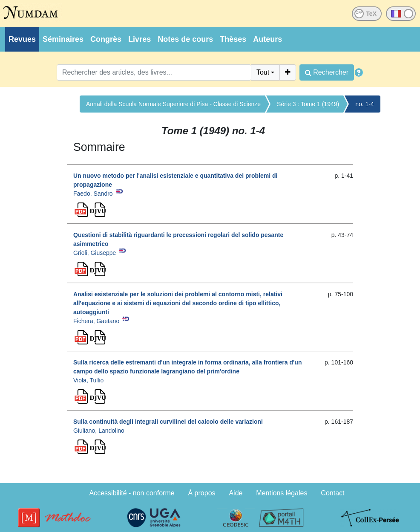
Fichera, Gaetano (96, 321)
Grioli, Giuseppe (95, 253)
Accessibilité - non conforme (132, 493)
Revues (22, 39)
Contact (332, 493)
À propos (202, 493)
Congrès (106, 39)
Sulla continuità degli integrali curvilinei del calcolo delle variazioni (168, 422)
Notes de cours (185, 39)
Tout (263, 72)
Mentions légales (282, 493)
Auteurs (268, 39)
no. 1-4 (365, 104)
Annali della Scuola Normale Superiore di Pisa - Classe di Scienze (173, 104)
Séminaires (63, 39)
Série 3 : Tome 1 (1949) (308, 104)
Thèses (233, 39)
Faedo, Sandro (93, 194)
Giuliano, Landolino (99, 431)
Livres (140, 39)
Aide (236, 493)
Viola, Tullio (88, 380)
